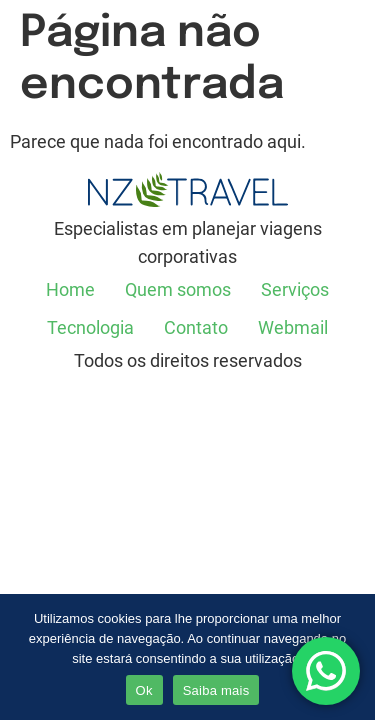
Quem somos (178, 289)
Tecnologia (90, 327)
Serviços (295, 289)
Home (70, 289)
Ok (144, 690)
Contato (196, 327)
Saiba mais (216, 690)
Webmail (293, 327)
